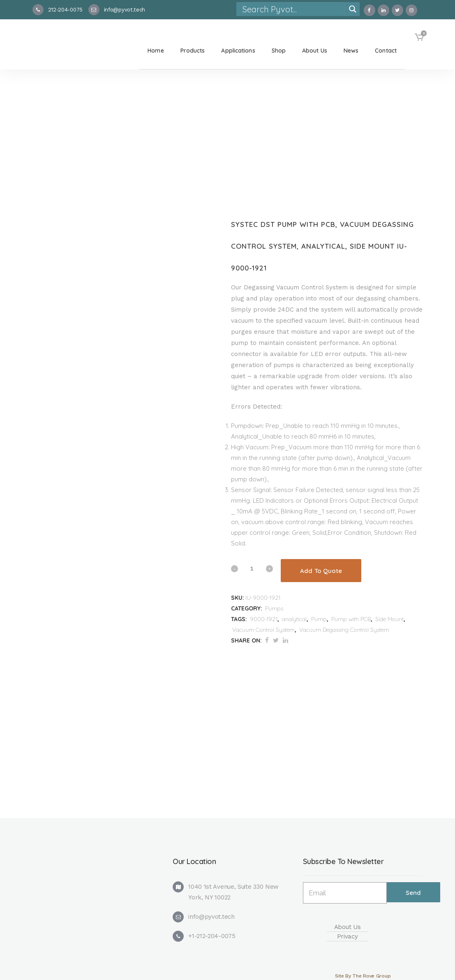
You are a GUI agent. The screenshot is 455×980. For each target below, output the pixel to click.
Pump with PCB (351, 619)
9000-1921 (264, 619)
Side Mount (389, 619)
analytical (294, 619)
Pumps (274, 608)
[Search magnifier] (353, 9)
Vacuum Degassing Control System (344, 630)
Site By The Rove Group (363, 976)
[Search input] (293, 9)
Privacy (348, 936)
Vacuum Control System (263, 630)
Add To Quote (321, 571)
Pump (319, 619)
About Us (348, 927)
